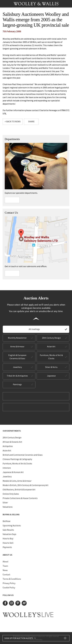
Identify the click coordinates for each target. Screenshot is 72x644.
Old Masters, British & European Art (19, 489)
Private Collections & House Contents (20, 498)
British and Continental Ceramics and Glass (23, 455)
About (6, 562)
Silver (5, 502)
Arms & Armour (17, 346)
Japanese (51, 376)
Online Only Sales (11, 494)
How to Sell (8, 543)
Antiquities (8, 446)
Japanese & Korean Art (13, 472)
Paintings (17, 384)
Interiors (7, 468)
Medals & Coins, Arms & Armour (17, 481)
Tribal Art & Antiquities (17, 376)
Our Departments (12, 431)
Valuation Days (9, 534)
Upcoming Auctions (12, 525)
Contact (6, 575)
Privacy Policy (9, 583)
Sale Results (8, 530)
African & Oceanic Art (12, 442)
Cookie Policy (9, 588)
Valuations (8, 507)
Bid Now (6, 521)
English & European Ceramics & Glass (17, 357)
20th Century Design (51, 338)
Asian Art (51, 346)
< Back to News (13, 121)
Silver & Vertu (51, 367)
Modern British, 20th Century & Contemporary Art (26, 485)
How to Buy (8, 538)
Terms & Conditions (12, 579)
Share (31, 121)
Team (5, 566)
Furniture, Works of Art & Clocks (51, 357)
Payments (7, 547)
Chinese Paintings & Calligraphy (17, 459)
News (5, 570)
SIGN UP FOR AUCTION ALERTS (20, 638)
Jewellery (17, 367)
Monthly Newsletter (17, 338)
